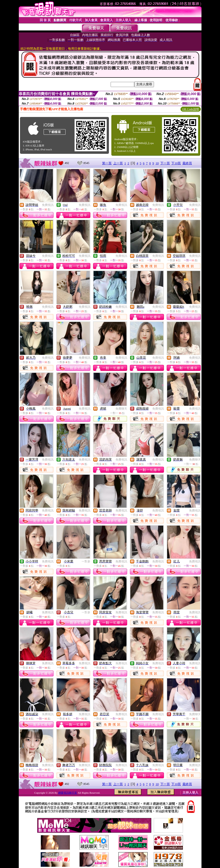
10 (157, 163)
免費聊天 (121, 409)
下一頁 (165, 163)
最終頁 (187, 163)
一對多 (86, 561)
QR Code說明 (191, 109)
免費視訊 (48, 205)
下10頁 (176, 163)
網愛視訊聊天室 (68, 793)
